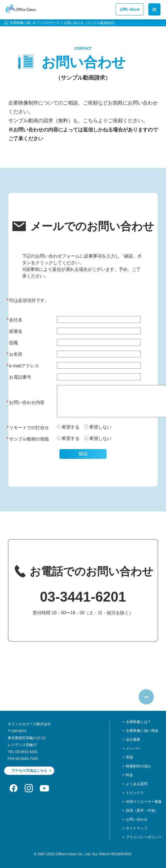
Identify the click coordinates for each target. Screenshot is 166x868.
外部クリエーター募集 (144, 802)
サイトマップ (137, 828)
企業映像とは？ (138, 722)
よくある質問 (137, 784)
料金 (129, 775)
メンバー (133, 748)
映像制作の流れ (138, 766)
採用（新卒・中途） (142, 810)
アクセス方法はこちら (29, 771)
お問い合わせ (130, 9)
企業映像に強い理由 (142, 731)
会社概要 (133, 740)
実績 (129, 757)
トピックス (135, 793)
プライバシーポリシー (144, 837)
